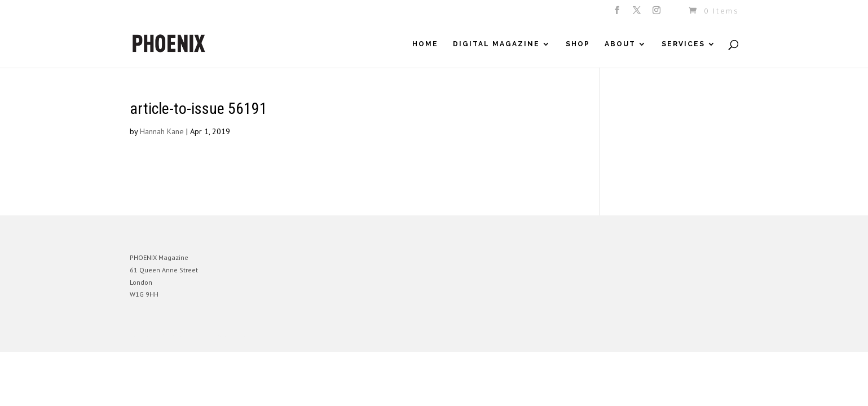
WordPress (252, 335)
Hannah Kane (162, 131)
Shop (578, 44)
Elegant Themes (182, 335)
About (620, 44)
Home (425, 44)
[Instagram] (657, 14)
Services (683, 44)
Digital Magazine (496, 44)
